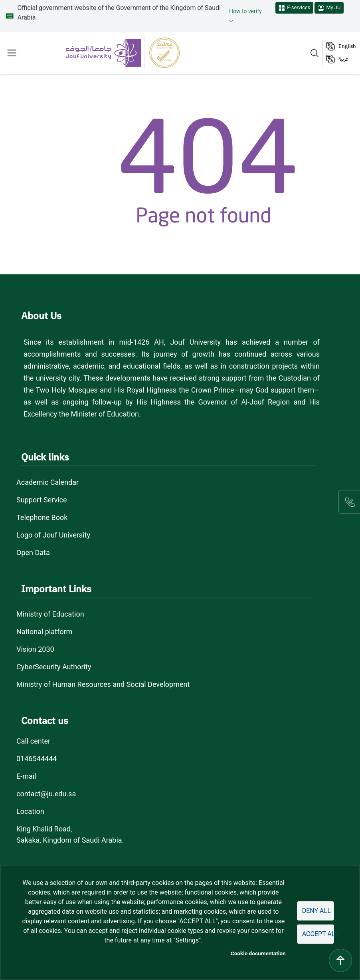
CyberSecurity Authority (54, 667)
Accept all (318, 934)
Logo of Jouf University (53, 535)
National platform (44, 632)
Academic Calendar (47, 482)
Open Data (33, 552)
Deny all (316, 911)
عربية (343, 59)
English (347, 46)
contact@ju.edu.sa (46, 794)
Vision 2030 (35, 649)
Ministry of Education (50, 614)
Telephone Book (42, 517)
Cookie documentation (258, 953)
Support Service (42, 500)
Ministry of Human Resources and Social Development (103, 684)
